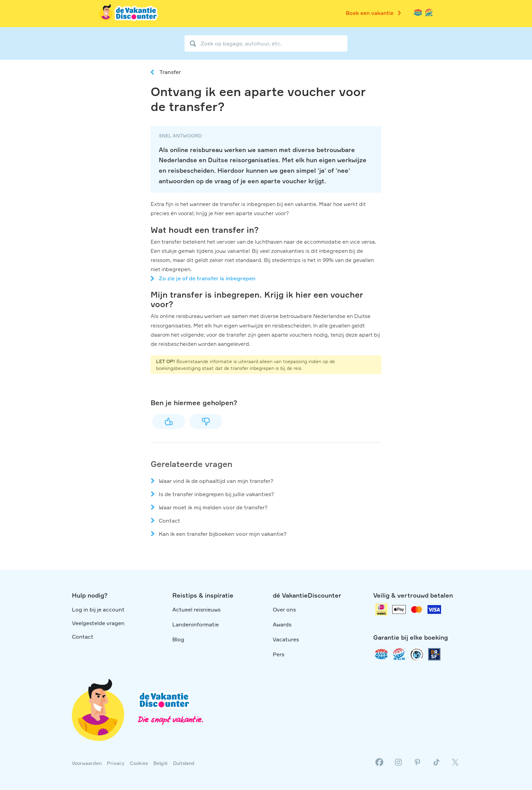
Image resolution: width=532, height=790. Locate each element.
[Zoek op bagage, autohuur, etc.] (266, 43)
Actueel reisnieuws (196, 609)
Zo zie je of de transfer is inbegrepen (207, 278)
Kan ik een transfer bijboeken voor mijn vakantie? (223, 534)
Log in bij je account (98, 609)
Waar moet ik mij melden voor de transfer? (213, 507)
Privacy (116, 763)
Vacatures (286, 639)
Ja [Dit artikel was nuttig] (169, 421)
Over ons (284, 609)
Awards (282, 624)
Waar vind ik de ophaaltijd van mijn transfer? (216, 481)
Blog (178, 639)
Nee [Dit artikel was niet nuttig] (206, 421)
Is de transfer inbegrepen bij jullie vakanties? (216, 494)
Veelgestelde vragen (98, 623)
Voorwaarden (87, 763)
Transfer (170, 72)
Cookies (139, 763)
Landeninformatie (196, 624)
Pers (279, 654)
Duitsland (184, 763)
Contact (169, 521)
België (160, 763)
